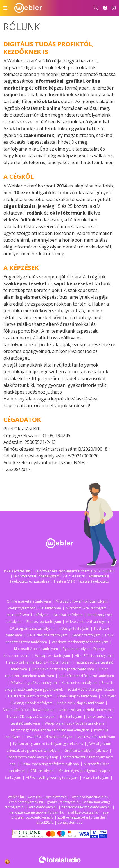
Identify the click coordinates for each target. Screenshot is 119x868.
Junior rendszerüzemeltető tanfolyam (57, 672)
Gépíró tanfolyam (86, 635)
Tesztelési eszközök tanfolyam (49, 737)
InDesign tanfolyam (74, 628)
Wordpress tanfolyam (53, 656)
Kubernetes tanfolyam (79, 683)
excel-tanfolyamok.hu (26, 802)
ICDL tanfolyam (42, 771)
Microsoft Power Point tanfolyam (82, 601)
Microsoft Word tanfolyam (28, 615)
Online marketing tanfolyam (29, 601)
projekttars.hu (57, 797)
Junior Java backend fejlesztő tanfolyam (63, 669)
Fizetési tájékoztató (94, 581)
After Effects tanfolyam (93, 656)
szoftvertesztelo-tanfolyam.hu (81, 817)
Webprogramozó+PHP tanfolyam (34, 608)
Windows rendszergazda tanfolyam (80, 642)
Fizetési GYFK (64, 581)
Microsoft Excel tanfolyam (86, 608)
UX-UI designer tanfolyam (47, 635)
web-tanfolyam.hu (43, 807)
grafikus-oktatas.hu (83, 812)
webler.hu (16, 797)
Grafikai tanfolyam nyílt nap (86, 750)
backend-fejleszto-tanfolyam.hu (87, 807)
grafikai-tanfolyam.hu (64, 802)
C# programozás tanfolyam (32, 628)
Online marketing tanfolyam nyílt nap (50, 764)
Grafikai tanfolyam (68, 615)
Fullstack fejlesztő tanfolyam (30, 696)
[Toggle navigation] (5, 8)
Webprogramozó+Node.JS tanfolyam (74, 723)
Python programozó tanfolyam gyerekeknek (48, 744)
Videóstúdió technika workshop (29, 710)
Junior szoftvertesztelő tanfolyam (85, 710)
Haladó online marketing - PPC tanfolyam (39, 662)
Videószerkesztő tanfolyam (87, 622)
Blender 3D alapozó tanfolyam (31, 717)
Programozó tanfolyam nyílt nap (32, 757)
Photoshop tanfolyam (44, 622)
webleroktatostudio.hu (90, 797)
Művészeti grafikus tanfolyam (34, 683)
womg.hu (35, 797)
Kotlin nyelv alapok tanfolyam (81, 703)
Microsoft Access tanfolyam (36, 649)
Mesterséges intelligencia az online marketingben (50, 730)
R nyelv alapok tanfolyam (77, 696)
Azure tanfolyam (96, 778)
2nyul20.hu (45, 822)
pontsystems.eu (70, 822)
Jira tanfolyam (71, 717)
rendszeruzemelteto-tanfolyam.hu (37, 812)
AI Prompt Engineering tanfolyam (52, 778)
